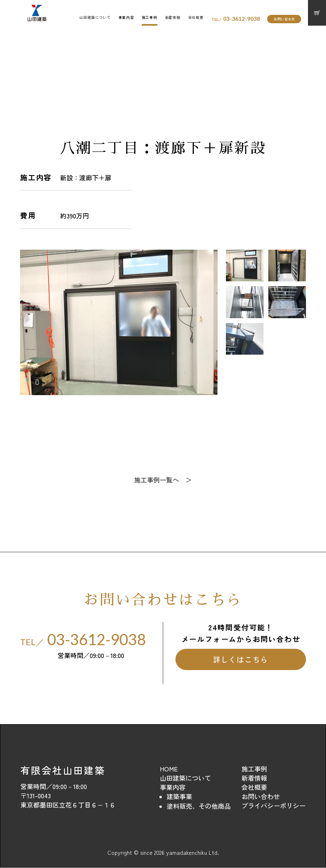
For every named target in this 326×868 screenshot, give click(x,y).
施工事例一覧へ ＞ (163, 480)
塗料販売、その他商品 (199, 806)
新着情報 (173, 17)
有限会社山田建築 (63, 770)
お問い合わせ (284, 19)
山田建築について (95, 17)
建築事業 (179, 797)
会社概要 (196, 17)
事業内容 (126, 17)
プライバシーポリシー (274, 806)
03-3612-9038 (236, 19)
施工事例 (150, 17)
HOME (169, 769)
